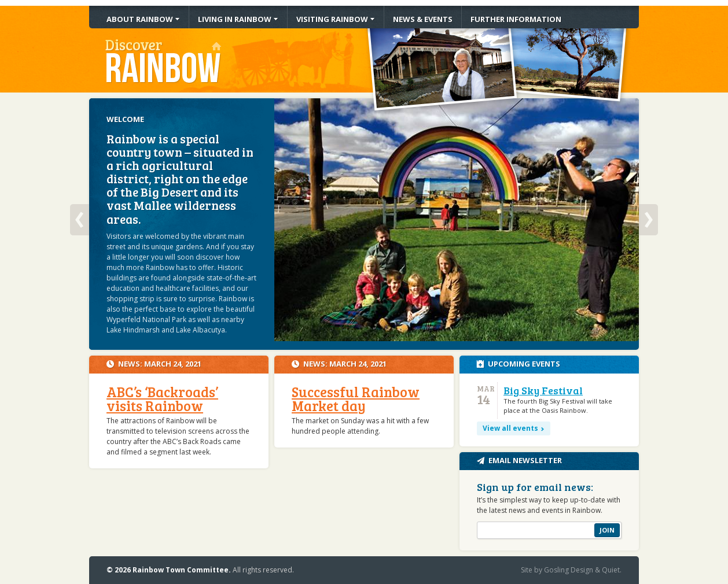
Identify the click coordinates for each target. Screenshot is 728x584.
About (140, 19)
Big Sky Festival (543, 390)
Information (516, 19)
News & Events (423, 19)
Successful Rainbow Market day (356, 399)
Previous (80, 220)
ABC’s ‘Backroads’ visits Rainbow (162, 399)
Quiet (611, 570)
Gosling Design (569, 570)
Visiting (332, 19)
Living (235, 19)
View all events (510, 428)
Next (648, 220)
